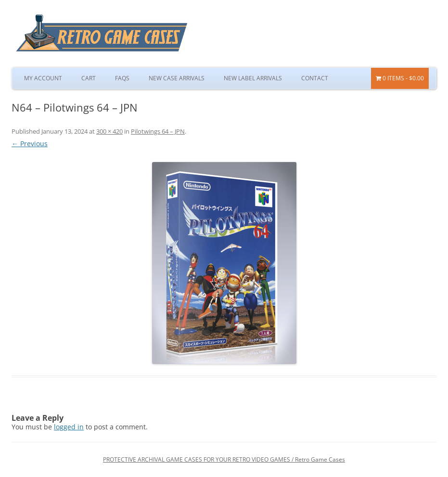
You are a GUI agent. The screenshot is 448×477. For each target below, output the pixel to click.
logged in (69, 427)
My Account (43, 78)
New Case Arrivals (177, 78)
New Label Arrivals (253, 78)
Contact (315, 78)
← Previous (30, 144)
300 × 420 (109, 131)
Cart (89, 78)
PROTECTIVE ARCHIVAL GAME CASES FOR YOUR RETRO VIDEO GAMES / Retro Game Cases (224, 459)
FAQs (122, 78)
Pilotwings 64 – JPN (158, 131)
